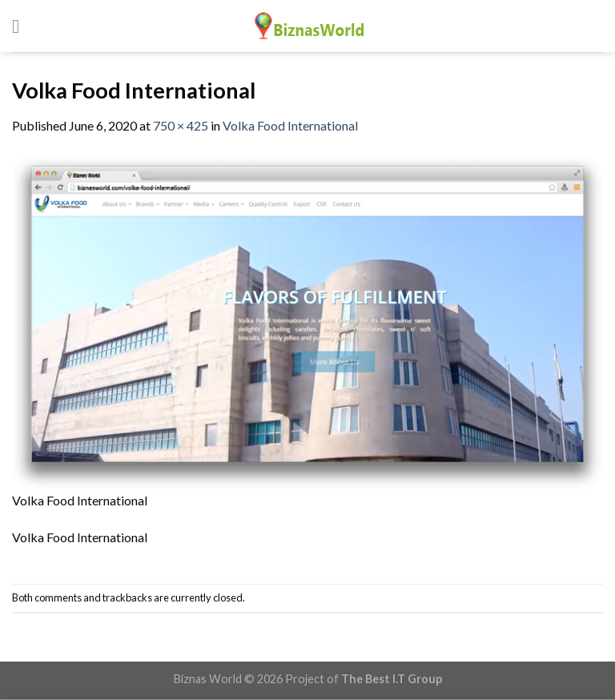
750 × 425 (181, 125)
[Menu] (22, 26)
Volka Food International (290, 125)
